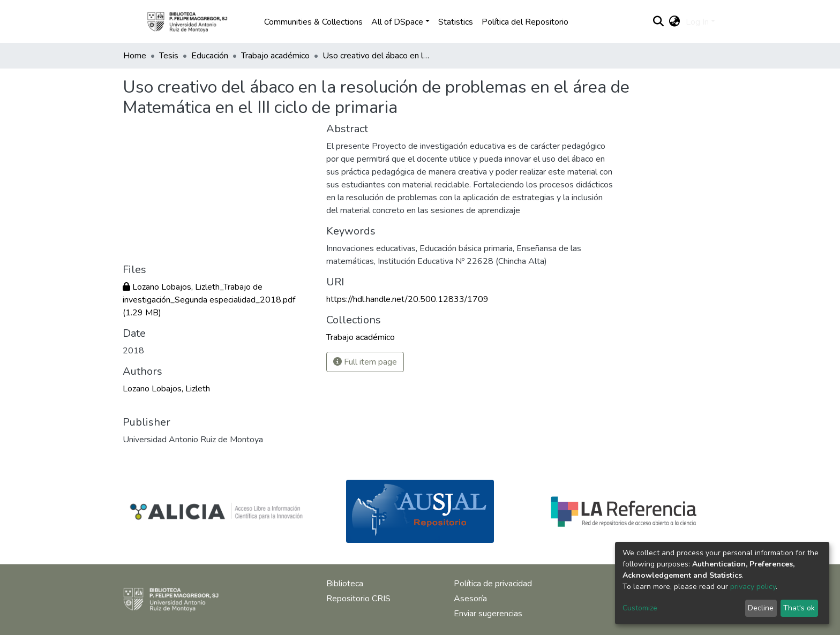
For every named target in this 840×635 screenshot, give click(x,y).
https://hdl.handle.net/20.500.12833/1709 (407, 299)
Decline (761, 608)
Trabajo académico (275, 56)
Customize (640, 608)
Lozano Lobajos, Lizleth (166, 389)
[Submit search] (659, 22)
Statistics (456, 22)
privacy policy (753, 587)
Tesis (169, 56)
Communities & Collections (313, 22)
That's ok (799, 608)
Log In (697, 22)
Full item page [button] (365, 362)
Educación (210, 56)
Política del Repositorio (525, 22)
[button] (675, 22)
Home (135, 56)
